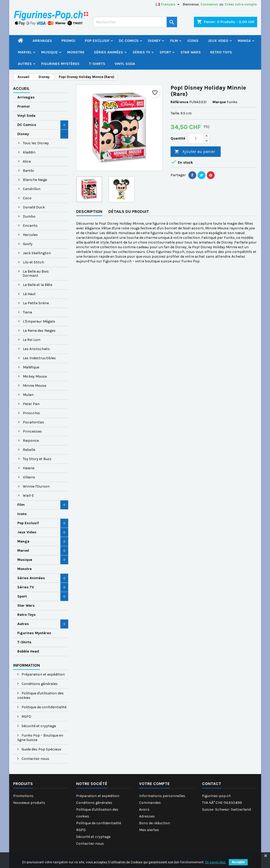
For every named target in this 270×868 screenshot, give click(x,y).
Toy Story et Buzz (37, 459)
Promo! (68, 41)
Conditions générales (39, 684)
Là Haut (29, 294)
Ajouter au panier (195, 152)
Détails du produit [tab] (129, 211)
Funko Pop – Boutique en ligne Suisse (40, 738)
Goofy (28, 244)
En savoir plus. (216, 862)
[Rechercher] (135, 22)
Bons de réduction (155, 823)
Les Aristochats (36, 349)
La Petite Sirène (36, 303)
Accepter (238, 862)
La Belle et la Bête (38, 285)
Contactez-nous (35, 759)
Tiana (27, 312)
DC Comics (129, 41)
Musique (49, 52)
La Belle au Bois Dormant (36, 273)
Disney (154, 41)
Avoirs (144, 809)
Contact (212, 784)
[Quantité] (196, 139)
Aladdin (29, 152)
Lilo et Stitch (33, 262)
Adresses (147, 816)
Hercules (30, 235)
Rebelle (29, 450)
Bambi (28, 171)
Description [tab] (89, 211)
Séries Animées (108, 52)
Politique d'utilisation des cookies (41, 695)
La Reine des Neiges (39, 331)
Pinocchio (31, 413)
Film (174, 41)
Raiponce (31, 441)
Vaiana (29, 468)
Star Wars (191, 52)
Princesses (32, 431)
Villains (29, 477)
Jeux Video (218, 41)
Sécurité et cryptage (38, 726)
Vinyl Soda (125, 64)
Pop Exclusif (97, 41)
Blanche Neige (35, 180)
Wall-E (28, 496)
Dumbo (29, 216)
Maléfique (31, 367)
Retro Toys (221, 52)
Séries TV (141, 52)
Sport (165, 52)
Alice (27, 161)
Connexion (209, 4)
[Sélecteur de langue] (168, 4)
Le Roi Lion (32, 340)
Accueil (21, 88)
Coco (27, 198)
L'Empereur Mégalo (39, 321)
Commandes (150, 803)
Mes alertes (149, 830)
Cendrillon (32, 189)
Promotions (23, 796)
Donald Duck (34, 207)
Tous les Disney (36, 143)
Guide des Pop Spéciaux (41, 749)
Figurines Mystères (60, 64)
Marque (219, 102)
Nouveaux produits (29, 803)
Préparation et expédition (43, 674)
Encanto (30, 226)
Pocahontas (33, 422)
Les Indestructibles (39, 358)
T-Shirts (97, 64)
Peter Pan (31, 404)
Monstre (76, 52)
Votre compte (154, 784)
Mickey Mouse (35, 376)
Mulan (28, 395)
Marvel (25, 52)
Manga (244, 41)
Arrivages (42, 41)
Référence (179, 102)
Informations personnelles (162, 796)
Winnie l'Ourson (36, 486)
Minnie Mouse (35, 386)
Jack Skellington (37, 253)
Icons (193, 41)
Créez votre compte (241, 4)
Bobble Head (28, 651)
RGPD (26, 717)
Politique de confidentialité (44, 707)
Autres (25, 64)
